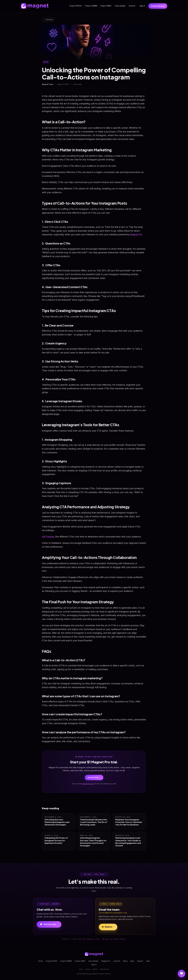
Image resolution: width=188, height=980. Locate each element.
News (125, 961)
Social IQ (117, 961)
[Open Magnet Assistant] (182, 974)
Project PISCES (76, 6)
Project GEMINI (91, 6)
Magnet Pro (136, 235)
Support (140, 961)
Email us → (108, 927)
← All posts (48, 20)
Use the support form (89, 939)
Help (148, 961)
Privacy (88, 969)
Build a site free (158, 6)
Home (41, 961)
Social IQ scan (88, 784)
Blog (132, 961)
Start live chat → (49, 924)
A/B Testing (48, 537)
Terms (81, 969)
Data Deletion (105, 969)
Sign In (142, 6)
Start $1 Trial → (94, 777)
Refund (95, 969)
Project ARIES (106, 6)
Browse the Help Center (114, 939)
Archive (133, 6)
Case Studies (120, 6)
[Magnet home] (35, 6)
